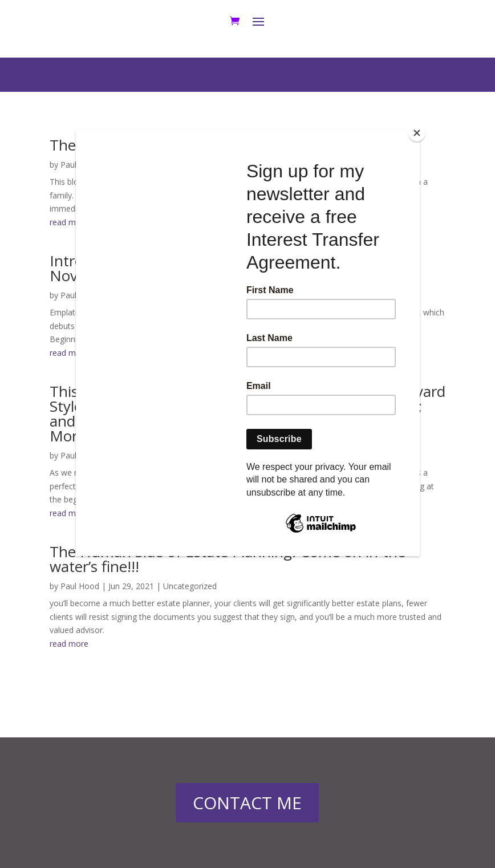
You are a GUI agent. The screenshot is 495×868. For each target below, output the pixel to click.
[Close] (417, 133)
